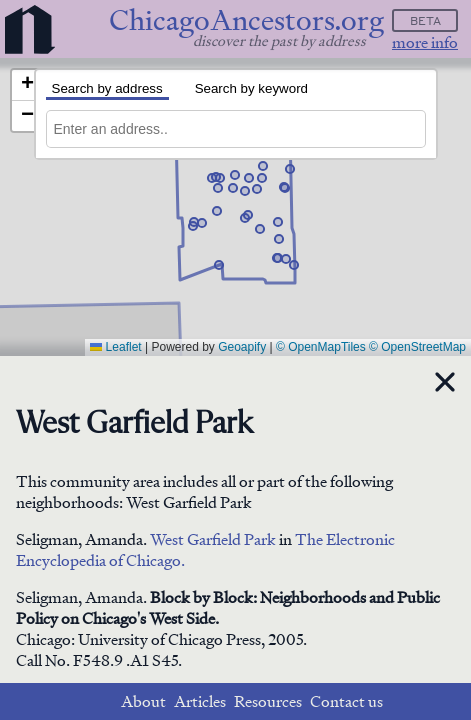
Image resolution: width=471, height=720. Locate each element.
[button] (260, 229)
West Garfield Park (213, 539)
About (143, 701)
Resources (268, 701)
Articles (200, 701)
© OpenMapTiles (321, 347)
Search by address (107, 88)
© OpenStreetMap (417, 347)
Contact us (346, 701)
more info (425, 42)
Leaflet (115, 347)
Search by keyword (251, 88)
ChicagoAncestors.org (246, 20)
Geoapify (242, 347)
